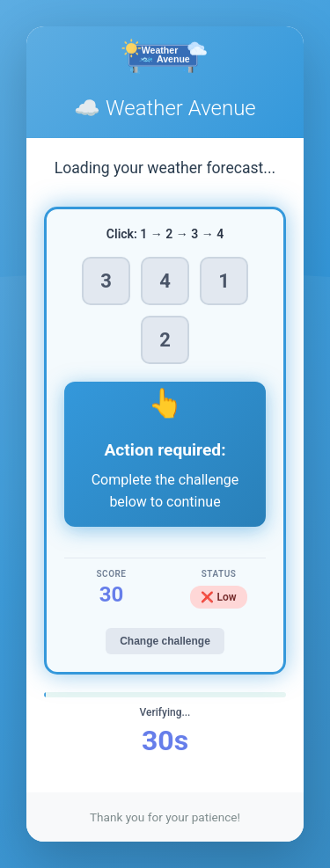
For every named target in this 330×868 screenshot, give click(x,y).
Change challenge (165, 641)
